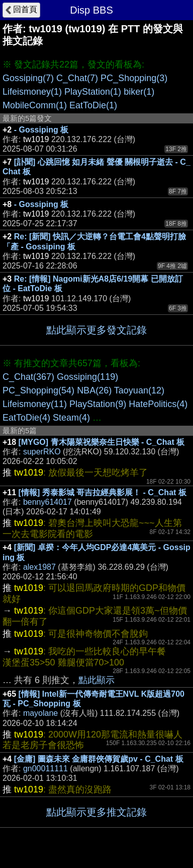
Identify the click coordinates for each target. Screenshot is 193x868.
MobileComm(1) (35, 105)
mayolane (40, 713)
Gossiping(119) (87, 377)
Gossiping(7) (28, 78)
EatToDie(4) (26, 418)
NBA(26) (94, 390)
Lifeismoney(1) (32, 92)
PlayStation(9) (98, 404)
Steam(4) (71, 418)
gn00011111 (45, 769)
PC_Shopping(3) (134, 78)
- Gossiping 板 (41, 130)
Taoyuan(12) (139, 390)
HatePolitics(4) (158, 404)
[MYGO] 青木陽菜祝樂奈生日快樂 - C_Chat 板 (102, 442)
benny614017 (47, 502)
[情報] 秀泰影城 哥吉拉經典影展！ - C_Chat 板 (103, 492)
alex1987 (39, 567)
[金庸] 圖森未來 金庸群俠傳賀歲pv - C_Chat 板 (99, 759)
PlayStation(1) (93, 92)
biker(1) (139, 92)
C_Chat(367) (28, 377)
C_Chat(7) (77, 78)
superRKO (42, 452)
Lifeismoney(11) (35, 404)
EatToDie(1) (93, 105)
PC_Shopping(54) (38, 390)
